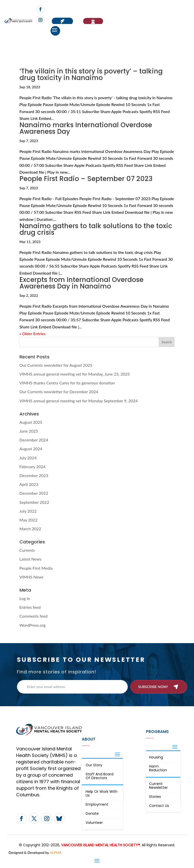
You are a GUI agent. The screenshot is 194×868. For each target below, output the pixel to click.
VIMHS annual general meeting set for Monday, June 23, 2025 (75, 374)
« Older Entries (32, 334)
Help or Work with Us (102, 793)
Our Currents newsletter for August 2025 (56, 365)
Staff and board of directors (100, 776)
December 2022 (34, 493)
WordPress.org (33, 625)
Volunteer (94, 823)
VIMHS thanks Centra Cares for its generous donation (67, 383)
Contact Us (159, 806)
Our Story (94, 765)
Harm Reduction (158, 768)
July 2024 (28, 458)
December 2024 (34, 440)
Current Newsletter (158, 786)
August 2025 (31, 422)
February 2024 (33, 467)
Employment (97, 804)
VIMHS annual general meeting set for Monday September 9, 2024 (79, 401)
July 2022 (28, 511)
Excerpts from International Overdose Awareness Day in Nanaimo (81, 283)
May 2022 (29, 520)
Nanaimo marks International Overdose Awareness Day (86, 128)
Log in (25, 598)
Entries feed (30, 607)
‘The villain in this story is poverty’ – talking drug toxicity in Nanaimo (91, 74)
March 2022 (30, 529)
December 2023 (34, 475)
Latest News (30, 559)
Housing (156, 757)
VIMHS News (31, 577)
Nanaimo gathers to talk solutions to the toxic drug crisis (96, 229)
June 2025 (29, 431)
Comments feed (33, 616)
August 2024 (31, 449)
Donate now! (62, 21)
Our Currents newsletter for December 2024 (59, 392)
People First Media (36, 568)
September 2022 (34, 502)
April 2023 (29, 484)
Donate (92, 813)
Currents (27, 550)
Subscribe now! (153, 687)
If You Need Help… (93, 21)
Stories (155, 797)
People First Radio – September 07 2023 (86, 179)
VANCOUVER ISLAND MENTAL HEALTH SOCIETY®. (101, 845)
